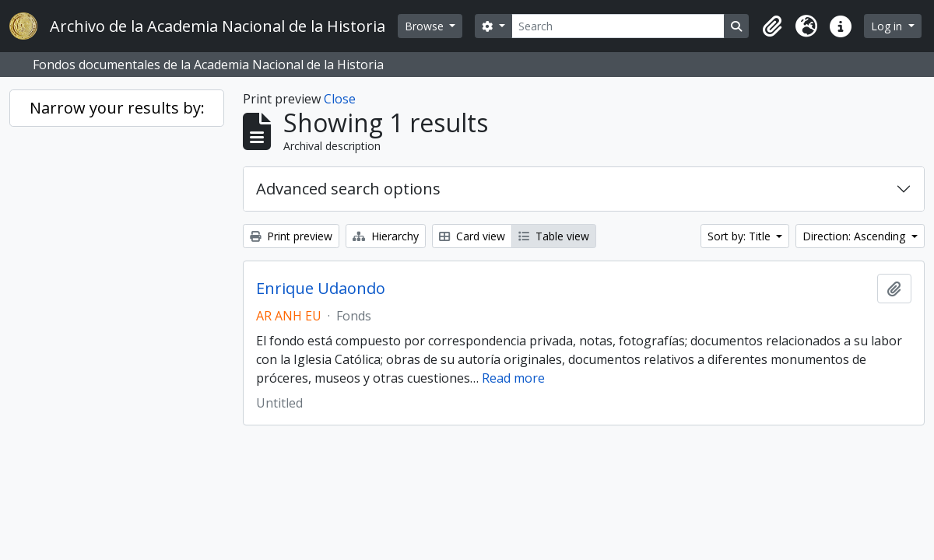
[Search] (618, 26)
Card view (472, 236)
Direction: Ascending (855, 236)
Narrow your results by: (117, 108)
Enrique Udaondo (321, 289)
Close (340, 99)
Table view (554, 236)
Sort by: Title (741, 236)
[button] (772, 26)
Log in (888, 26)
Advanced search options (348, 189)
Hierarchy (386, 236)
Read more (513, 378)
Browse (426, 26)
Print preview (291, 236)
